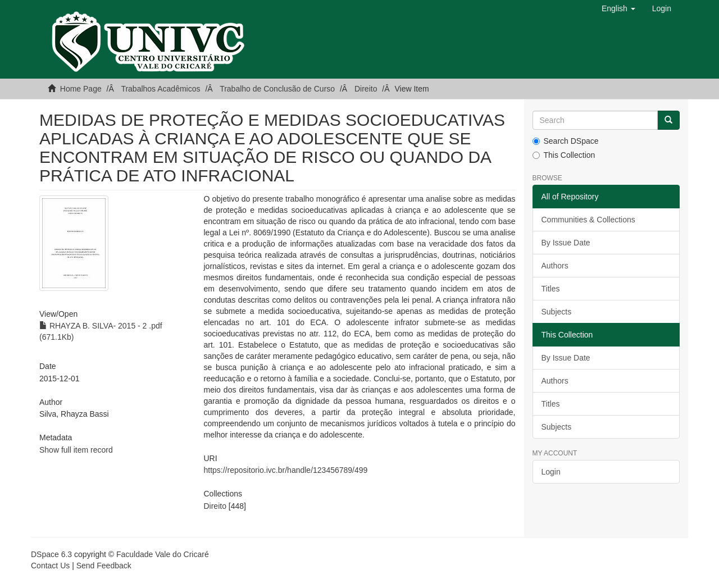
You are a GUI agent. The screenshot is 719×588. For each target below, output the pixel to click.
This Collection (564, 155)
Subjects (557, 312)
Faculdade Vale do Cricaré (163, 554)
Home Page (81, 89)
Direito (366, 89)
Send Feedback (104, 566)
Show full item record (76, 450)
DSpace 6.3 (51, 554)
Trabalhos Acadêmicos (160, 89)
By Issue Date (566, 243)
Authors (555, 266)
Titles (551, 289)
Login (551, 472)
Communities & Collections (588, 220)
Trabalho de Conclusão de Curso (277, 89)
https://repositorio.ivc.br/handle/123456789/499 (285, 470)
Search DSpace (566, 141)
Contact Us (50, 566)
